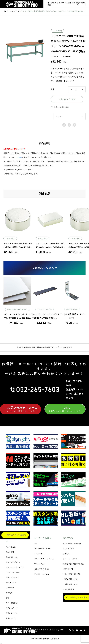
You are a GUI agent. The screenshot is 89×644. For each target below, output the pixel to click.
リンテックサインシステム (44, 559)
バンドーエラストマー (42, 549)
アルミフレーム (11, 557)
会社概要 (66, 554)
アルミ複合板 (11, 547)
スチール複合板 (11, 603)
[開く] (84, 4)
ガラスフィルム (11, 613)
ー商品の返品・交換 (70, 579)
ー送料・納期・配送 (70, 584)
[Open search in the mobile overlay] (15, 536)
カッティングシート (13, 562)
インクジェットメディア (15, 567)
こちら (19, 157)
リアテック (10, 588)
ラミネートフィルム (13, 572)
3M (35, 543)
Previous (2, 301)
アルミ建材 (10, 552)
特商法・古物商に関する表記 (73, 564)
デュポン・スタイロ (42, 574)
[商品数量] (77, 89)
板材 (7, 598)
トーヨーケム (39, 554)
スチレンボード (11, 608)
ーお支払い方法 (68, 589)
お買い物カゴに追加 (67, 99)
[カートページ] (78, 4)
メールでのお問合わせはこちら (21, 409)
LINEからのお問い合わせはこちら (65, 409)
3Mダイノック (11, 583)
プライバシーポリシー (71, 559)
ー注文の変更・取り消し (72, 574)
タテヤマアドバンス (42, 569)
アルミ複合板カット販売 (72, 543)
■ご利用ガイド (68, 569)
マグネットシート (12, 577)
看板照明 (9, 593)
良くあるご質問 (68, 549)
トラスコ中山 (57, 31)
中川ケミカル (39, 564)
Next (87, 301)
